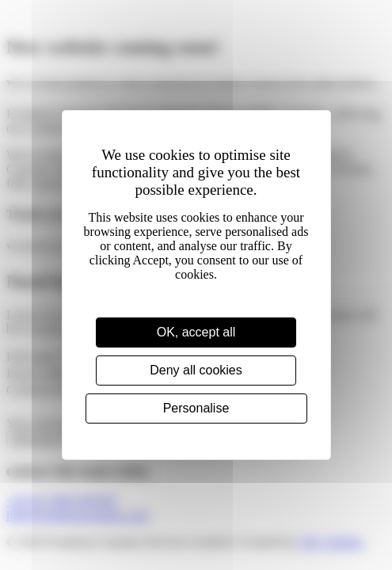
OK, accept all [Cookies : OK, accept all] (196, 332)
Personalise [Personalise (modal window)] (196, 408)
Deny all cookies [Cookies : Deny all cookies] (196, 370)
